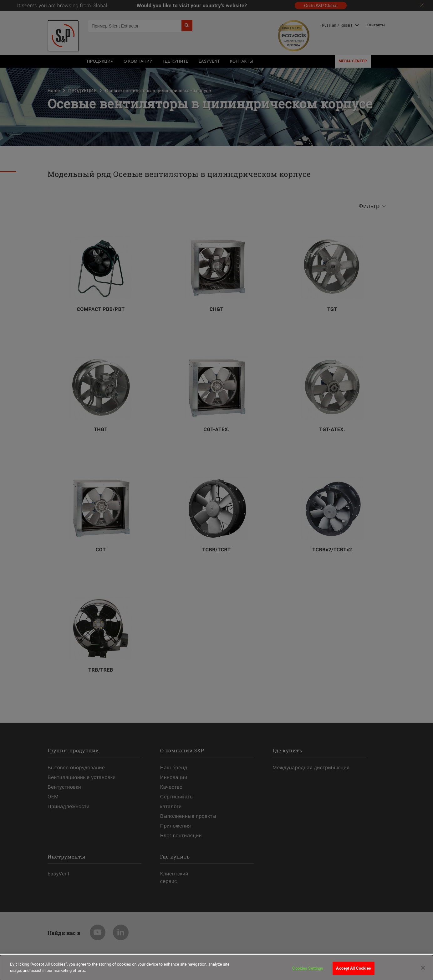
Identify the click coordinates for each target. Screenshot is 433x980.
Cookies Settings (308, 970)
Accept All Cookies (353, 970)
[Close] (423, 970)
